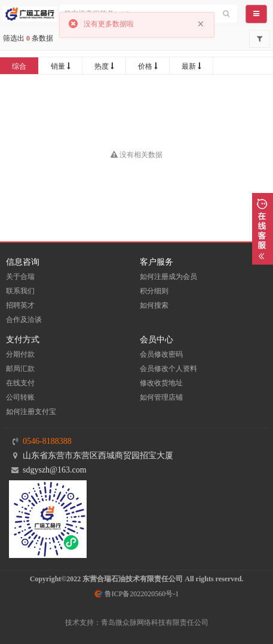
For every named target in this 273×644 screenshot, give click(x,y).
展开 (263, 229)
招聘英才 (20, 305)
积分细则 (154, 291)
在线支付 (20, 383)
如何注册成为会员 (168, 277)
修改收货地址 (161, 383)
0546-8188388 (47, 441)
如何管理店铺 (161, 397)
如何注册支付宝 (31, 412)
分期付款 (20, 354)
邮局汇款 (20, 369)
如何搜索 (154, 305)
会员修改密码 (161, 354)
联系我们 (20, 291)
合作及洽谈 (24, 320)
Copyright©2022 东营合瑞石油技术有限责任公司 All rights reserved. (137, 579)
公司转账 (20, 397)
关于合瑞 (20, 277)
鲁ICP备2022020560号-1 (137, 594)
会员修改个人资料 (168, 369)
